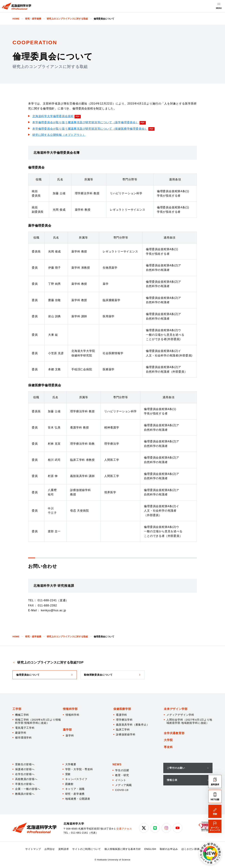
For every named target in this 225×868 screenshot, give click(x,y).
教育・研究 (122, 775)
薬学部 (67, 730)
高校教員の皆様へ (26, 779)
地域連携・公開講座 (78, 799)
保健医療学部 (122, 709)
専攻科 (168, 747)
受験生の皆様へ (25, 764)
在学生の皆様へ (25, 774)
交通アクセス (124, 829)
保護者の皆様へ (25, 769)
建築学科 (21, 733)
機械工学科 (22, 715)
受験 (68, 774)
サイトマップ (33, 849)
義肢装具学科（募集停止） (133, 725)
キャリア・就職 (75, 789)
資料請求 (64, 849)
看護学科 (122, 715)
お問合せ (50, 849)
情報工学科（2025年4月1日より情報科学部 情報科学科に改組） (38, 721)
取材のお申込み (169, 849)
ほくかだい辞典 (191, 849)
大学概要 (71, 764)
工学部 (17, 709)
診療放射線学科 (126, 734)
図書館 (69, 784)
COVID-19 (122, 790)
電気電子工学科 (25, 728)
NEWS (117, 764)
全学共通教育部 (174, 733)
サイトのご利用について (87, 849)
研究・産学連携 (75, 794)
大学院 (168, 740)
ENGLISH (150, 849)
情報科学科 (73, 715)
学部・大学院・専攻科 (79, 769)
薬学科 (70, 735)
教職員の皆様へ (25, 794)
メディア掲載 (123, 785)
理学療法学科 (124, 720)
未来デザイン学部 (176, 709)
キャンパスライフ (76, 779)
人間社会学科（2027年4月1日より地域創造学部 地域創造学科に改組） (189, 721)
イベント (121, 780)
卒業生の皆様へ (25, 784)
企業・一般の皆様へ (28, 789)
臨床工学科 (123, 729)
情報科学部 (70, 709)
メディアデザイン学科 (180, 715)
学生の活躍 (122, 770)
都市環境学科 (23, 738)
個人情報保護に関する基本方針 (123, 849)
